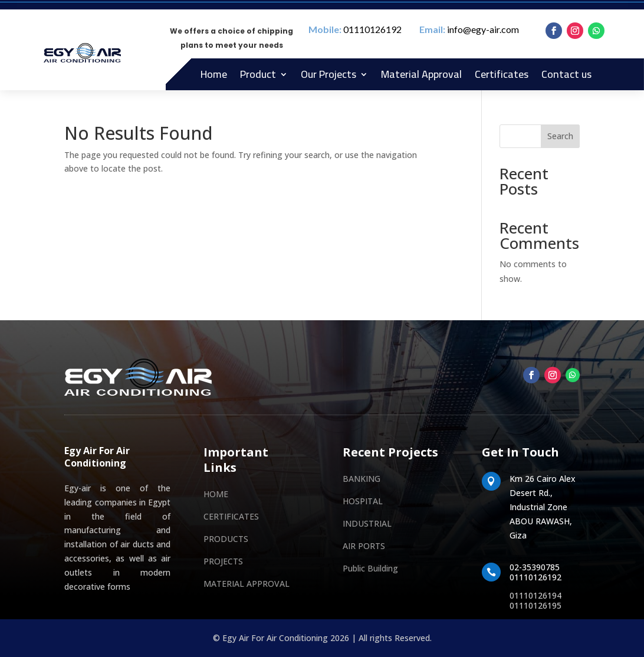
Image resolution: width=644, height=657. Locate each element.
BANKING (362, 479)
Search (560, 136)
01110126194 (535, 595)
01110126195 (535, 605)
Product (258, 74)
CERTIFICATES (231, 516)
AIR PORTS (364, 546)
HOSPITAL (363, 501)
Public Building (370, 568)
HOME (216, 494)
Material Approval (421, 74)
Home (214, 74)
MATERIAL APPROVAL (247, 584)
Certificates (502, 74)
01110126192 (372, 29)
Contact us (566, 74)
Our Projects (328, 74)
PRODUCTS (226, 539)
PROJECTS (223, 561)
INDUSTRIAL (367, 523)
